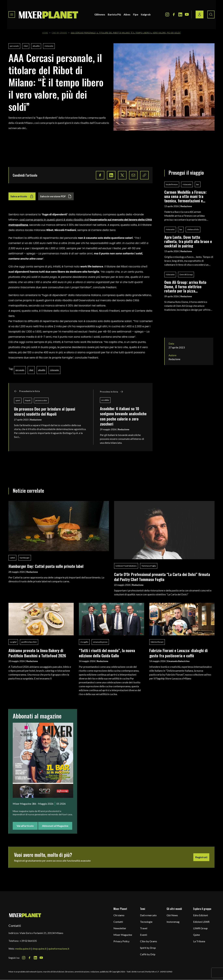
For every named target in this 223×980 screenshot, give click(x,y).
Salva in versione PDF (56, 196)
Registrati (201, 857)
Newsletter (120, 928)
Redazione (36, 420)
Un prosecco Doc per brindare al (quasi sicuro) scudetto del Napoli (45, 411)
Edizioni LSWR (201, 922)
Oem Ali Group (186, 274)
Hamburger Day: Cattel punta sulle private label (46, 566)
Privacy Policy (121, 941)
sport (18, 400)
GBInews (100, 14)
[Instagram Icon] (167, 14)
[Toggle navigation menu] (12, 14)
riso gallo (84, 642)
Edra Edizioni (201, 915)
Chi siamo (119, 915)
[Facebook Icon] (174, 14)
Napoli (28, 400)
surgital (13, 642)
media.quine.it (23, 949)
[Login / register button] (200, 14)
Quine (197, 935)
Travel (144, 928)
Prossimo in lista (112, 392)
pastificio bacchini (29, 642)
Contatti (118, 922)
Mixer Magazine (123, 935)
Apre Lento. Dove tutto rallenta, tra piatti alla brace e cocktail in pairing (188, 241)
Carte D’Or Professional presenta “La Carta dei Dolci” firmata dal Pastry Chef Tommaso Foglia (162, 577)
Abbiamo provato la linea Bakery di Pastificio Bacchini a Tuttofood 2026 (37, 653)
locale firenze (172, 184)
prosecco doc (41, 400)
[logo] (49, 14)
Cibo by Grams (59, 33)
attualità (36, 46)
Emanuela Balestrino (178, 661)
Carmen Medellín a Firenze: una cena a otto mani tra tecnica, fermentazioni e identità (186, 196)
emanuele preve (100, 642)
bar (198, 184)
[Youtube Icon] (187, 14)
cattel (12, 558)
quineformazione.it (59, 949)
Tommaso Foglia (149, 566)
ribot (26, 46)
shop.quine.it (39, 949)
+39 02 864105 (28, 941)
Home (45, 33)
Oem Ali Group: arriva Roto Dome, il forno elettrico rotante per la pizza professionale (185, 286)
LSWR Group (200, 928)
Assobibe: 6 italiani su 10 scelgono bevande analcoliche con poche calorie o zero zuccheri (123, 416)
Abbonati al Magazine (55, 826)
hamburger (25, 558)
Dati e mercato (148, 915)
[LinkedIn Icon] (180, 14)
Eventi (144, 935)
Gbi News (172, 915)
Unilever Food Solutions (126, 566)
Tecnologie (146, 922)
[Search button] (211, 14)
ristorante (49, 46)
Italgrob (146, 14)
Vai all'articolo (25, 826)
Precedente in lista (27, 391)
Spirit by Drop (148, 948)
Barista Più (114, 14)
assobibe (105, 400)
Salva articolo (22, 196)
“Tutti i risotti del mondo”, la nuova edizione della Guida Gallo (107, 653)
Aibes (127, 14)
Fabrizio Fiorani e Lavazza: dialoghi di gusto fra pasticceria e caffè (178, 653)
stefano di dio (193, 229)
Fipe (136, 14)
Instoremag (173, 922)
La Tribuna (199, 941)
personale (14, 46)
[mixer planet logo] (25, 915)
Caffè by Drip (148, 954)
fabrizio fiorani (157, 642)
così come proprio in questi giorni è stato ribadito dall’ (55, 220)
